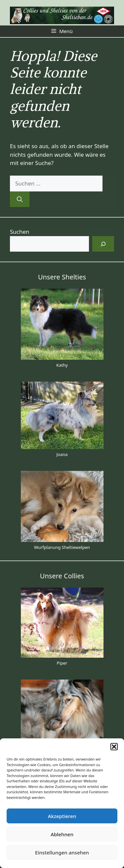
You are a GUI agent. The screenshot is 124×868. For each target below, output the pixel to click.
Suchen (20, 232)
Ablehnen (62, 834)
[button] (114, 747)
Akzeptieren (62, 816)
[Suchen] (20, 199)
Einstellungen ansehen (62, 852)
